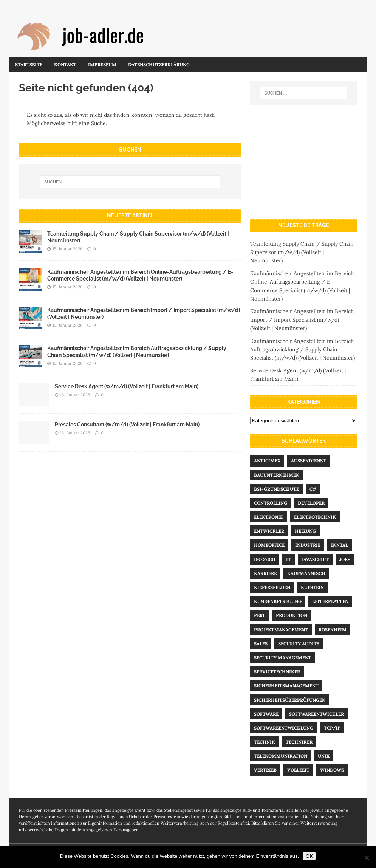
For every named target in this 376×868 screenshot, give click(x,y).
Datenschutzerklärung (159, 64)
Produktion (292, 615)
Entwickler (269, 531)
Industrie (308, 545)
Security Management (283, 658)
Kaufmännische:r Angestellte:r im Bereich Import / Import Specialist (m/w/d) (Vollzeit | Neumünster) (302, 320)
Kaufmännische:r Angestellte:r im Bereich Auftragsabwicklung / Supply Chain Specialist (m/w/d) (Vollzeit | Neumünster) (303, 350)
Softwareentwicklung (284, 728)
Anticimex (267, 461)
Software (266, 714)
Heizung (305, 531)
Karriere (265, 573)
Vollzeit (298, 770)
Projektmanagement (281, 630)
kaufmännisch (306, 573)
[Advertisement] (304, 162)
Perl (260, 615)
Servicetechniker (277, 672)
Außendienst (308, 461)
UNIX (324, 756)
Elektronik (269, 517)
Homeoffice (269, 545)
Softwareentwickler (316, 714)
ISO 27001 (265, 559)
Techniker (299, 742)
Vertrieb (265, 770)
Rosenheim (333, 630)
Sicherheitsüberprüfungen (290, 700)
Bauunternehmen (277, 475)
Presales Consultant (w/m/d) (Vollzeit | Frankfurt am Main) (127, 425)
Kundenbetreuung (278, 601)
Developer (311, 503)
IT (289, 559)
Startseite (29, 64)
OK (309, 856)
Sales (261, 644)
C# (313, 489)
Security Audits (299, 644)
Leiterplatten (330, 601)
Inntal (340, 545)
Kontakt (65, 64)
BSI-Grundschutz (276, 489)
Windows (332, 770)
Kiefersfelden (272, 587)
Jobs (345, 559)
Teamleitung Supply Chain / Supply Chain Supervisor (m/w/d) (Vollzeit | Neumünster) (302, 252)
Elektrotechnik (315, 517)
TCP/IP (332, 728)
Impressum (102, 64)
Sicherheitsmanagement (286, 686)
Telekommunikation (281, 756)
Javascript (315, 559)
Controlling (271, 503)
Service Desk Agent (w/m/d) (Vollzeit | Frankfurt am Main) (127, 386)
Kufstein (312, 587)
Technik (265, 742)
